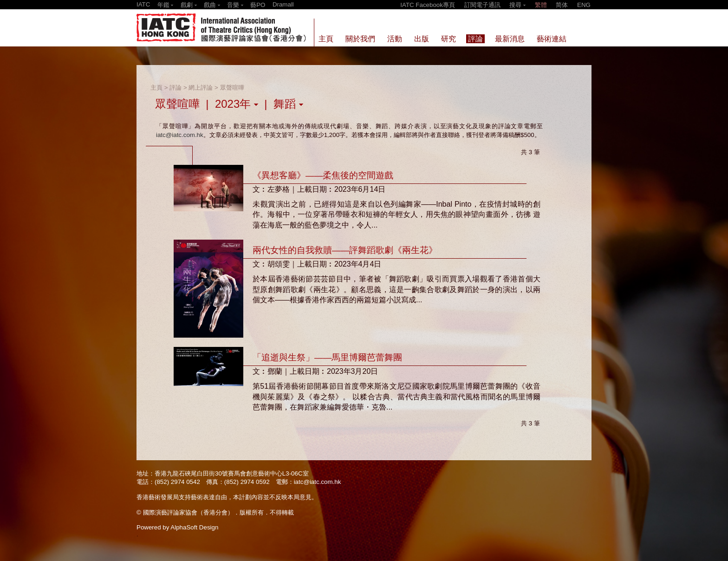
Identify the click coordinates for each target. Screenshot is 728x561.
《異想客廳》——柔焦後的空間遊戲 (323, 175)
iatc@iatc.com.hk (180, 135)
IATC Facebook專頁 (428, 5)
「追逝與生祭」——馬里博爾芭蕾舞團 (327, 357)
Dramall (283, 4)
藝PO (258, 5)
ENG (584, 5)
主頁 (156, 88)
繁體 (541, 5)
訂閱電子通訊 (482, 5)
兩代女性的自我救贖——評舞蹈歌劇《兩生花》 (345, 250)
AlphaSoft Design (194, 527)
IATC (143, 4)
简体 (562, 5)
